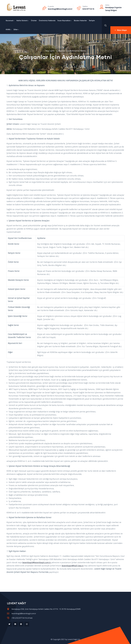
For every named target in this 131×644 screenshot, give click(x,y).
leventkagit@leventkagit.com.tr (60, 9)
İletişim (92, 20)
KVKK (9, 29)
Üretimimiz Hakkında (47, 20)
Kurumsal (10, 20)
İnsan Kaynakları (65, 20)
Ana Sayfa (50, 51)
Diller (16, 29)
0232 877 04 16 (88, 9)
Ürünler (34, 20)
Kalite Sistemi (23, 20)
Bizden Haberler (80, 20)
